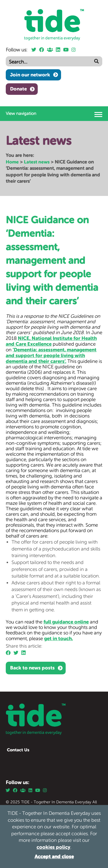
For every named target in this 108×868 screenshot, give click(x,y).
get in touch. (58, 638)
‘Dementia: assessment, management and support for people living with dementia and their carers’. (51, 355)
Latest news (37, 162)
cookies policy (53, 847)
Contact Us (18, 750)
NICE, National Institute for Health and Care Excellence (51, 341)
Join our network (30, 75)
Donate (18, 89)
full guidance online (66, 622)
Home (12, 162)
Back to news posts (32, 668)
